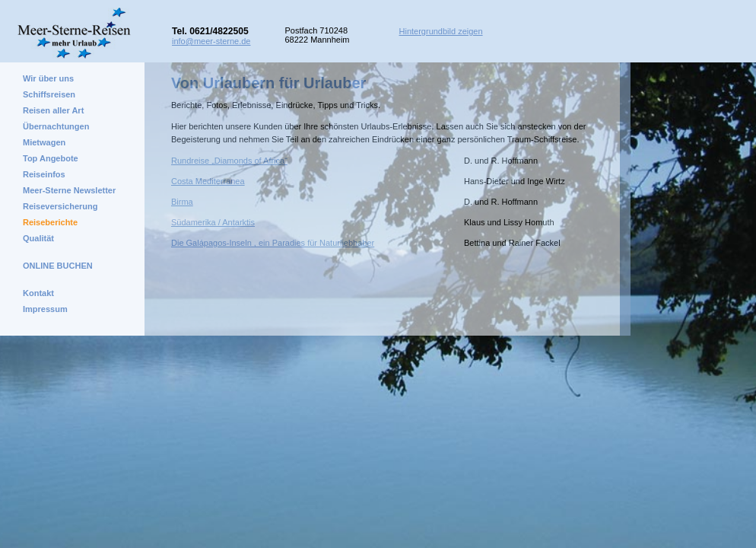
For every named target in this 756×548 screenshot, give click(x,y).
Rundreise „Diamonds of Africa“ (229, 161)
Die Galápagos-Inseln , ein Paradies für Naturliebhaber (273, 243)
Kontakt (38, 293)
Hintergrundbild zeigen (441, 31)
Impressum (45, 309)
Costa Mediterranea (208, 181)
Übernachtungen (56, 126)
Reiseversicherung (60, 206)
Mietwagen (44, 142)
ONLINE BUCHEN (58, 266)
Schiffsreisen (49, 94)
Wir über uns (48, 78)
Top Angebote (51, 158)
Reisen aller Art (53, 110)
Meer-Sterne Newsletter (69, 190)
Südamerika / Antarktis (213, 222)
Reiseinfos (44, 174)
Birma (182, 202)
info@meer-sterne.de (211, 41)
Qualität (38, 238)
